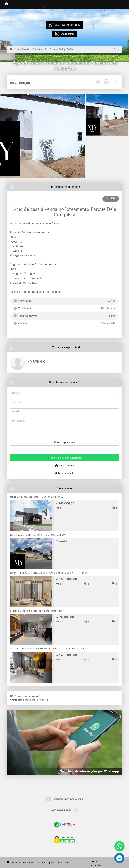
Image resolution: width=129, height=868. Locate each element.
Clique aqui (16, 700)
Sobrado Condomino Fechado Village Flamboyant (36, 611)
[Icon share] (64, 34)
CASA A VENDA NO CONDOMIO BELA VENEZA (37, 497)
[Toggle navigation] (120, 5)
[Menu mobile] (6, 4)
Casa (52, 49)
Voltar (115, 49)
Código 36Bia (66, 49)
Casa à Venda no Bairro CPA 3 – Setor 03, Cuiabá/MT (39, 535)
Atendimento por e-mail (65, 799)
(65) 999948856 (70, 25)
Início (14, 49)
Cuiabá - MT (39, 49)
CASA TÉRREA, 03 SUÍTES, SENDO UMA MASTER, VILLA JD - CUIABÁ (49, 573)
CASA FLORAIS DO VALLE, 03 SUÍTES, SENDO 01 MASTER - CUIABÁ (48, 649)
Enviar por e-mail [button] (64, 443)
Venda (26, 49)
